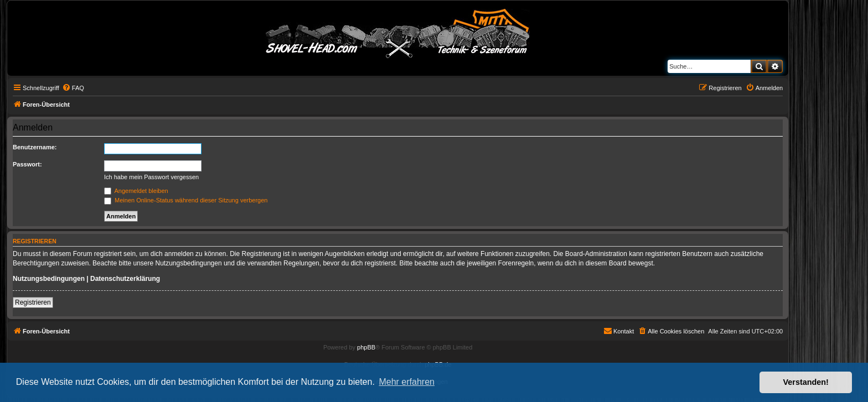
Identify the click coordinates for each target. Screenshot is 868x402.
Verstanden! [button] (806, 382)
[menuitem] (73, 88)
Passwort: (27, 164)
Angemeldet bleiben (136, 191)
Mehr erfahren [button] (407, 382)
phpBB (366, 347)
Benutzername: (35, 147)
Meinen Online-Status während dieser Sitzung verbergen (186, 200)
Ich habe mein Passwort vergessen (151, 177)
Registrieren (33, 302)
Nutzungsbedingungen (49, 279)
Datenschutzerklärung (125, 279)
